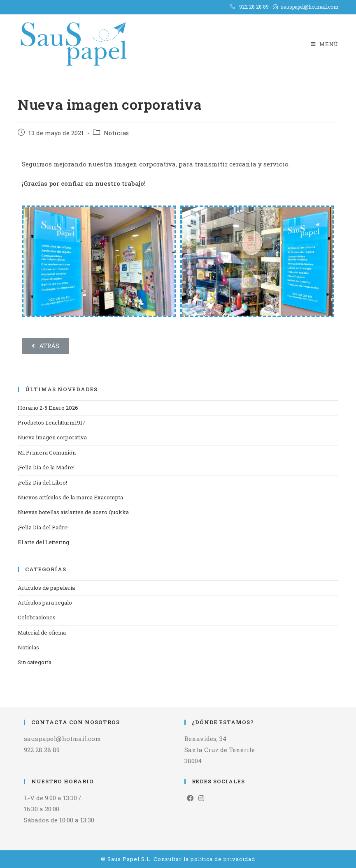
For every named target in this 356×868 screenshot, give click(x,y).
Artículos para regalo (45, 603)
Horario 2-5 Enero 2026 (48, 408)
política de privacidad (223, 859)
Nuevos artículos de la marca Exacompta (70, 497)
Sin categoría (35, 662)
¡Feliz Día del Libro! (42, 482)
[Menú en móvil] (325, 44)
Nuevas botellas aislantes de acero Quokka (73, 512)
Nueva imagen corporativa (52, 437)
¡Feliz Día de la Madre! (46, 467)
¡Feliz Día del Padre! (43, 527)
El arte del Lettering (43, 542)
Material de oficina (42, 633)
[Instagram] (201, 798)
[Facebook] (190, 798)
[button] (45, 346)
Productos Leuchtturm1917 (52, 422)
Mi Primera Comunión (47, 452)
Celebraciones (37, 617)
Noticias (116, 133)
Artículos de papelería (46, 588)
